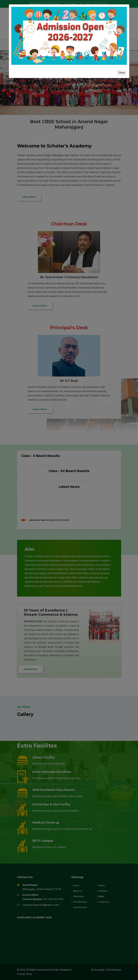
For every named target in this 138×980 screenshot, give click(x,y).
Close (122, 73)
